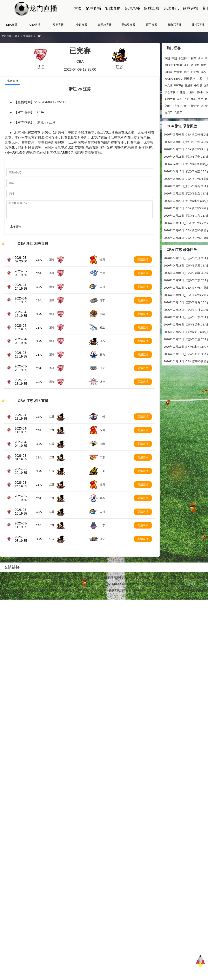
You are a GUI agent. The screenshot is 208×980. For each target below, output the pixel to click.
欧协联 (170, 65)
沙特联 (170, 72)
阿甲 (182, 99)
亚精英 (193, 58)
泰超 (202, 72)
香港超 (179, 85)
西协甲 (191, 99)
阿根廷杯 (171, 78)
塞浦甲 (186, 65)
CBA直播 (35, 25)
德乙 (195, 72)
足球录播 (132, 8)
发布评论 (16, 230)
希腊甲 (200, 99)
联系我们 (192, 603)
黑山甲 (202, 106)
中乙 (181, 78)
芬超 (168, 99)
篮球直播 (113, 8)
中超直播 (82, 25)
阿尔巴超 (181, 106)
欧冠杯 (184, 58)
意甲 (195, 65)
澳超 (178, 65)
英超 (168, 58)
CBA (39, 36)
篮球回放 (151, 8)
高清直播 (145, 263)
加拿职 (199, 78)
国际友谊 (191, 85)
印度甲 (170, 92)
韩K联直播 (198, 25)
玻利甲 (179, 92)
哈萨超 (192, 106)
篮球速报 (190, 8)
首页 (78, 8)
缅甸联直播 (175, 25)
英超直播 (58, 25)
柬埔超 (199, 92)
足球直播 (93, 8)
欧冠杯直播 (105, 25)
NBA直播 (12, 25)
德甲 (178, 72)
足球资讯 (171, 8)
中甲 (202, 65)
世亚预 (186, 72)
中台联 (189, 78)
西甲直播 (151, 25)
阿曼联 (189, 92)
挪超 (175, 99)
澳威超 (170, 85)
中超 (175, 58)
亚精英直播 (128, 25)
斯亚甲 (170, 106)
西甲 (202, 58)
